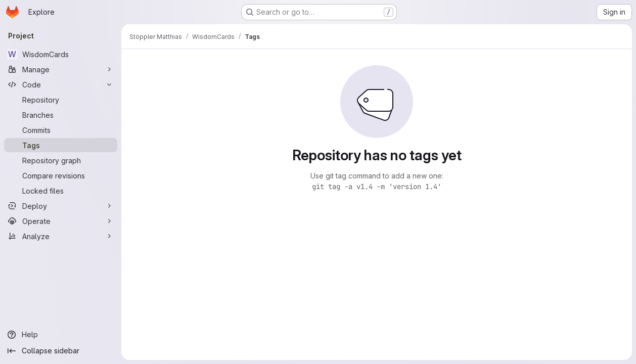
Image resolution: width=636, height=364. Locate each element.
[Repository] (61, 100)
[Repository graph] (61, 160)
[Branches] (61, 115)
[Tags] (61, 145)
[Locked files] (61, 191)
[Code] (61, 84)
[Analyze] (61, 236)
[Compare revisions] (61, 175)
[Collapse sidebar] (61, 351)
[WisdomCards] (61, 54)
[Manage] (61, 69)
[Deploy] (61, 206)
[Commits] (61, 130)
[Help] (61, 335)
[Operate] (61, 221)
